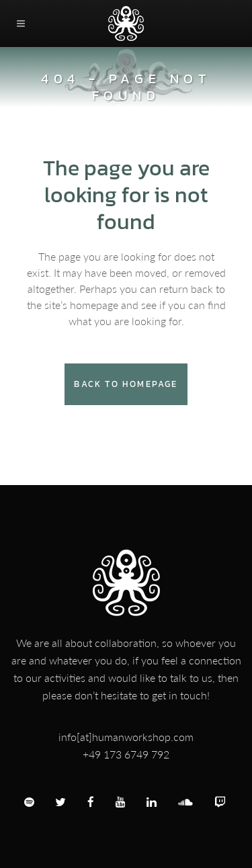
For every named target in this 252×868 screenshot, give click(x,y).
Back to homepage (126, 384)
